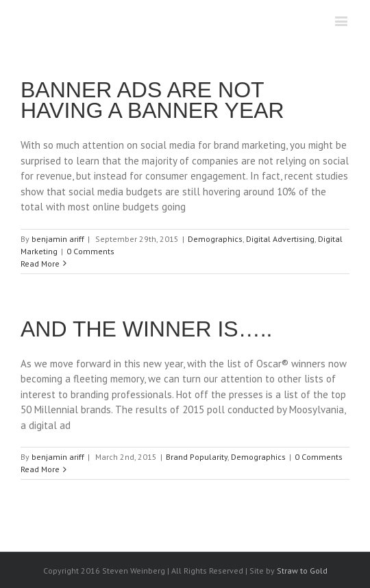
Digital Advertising (280, 239)
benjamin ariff (58, 239)
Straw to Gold (302, 571)
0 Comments (90, 251)
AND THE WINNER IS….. (146, 329)
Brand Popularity (197, 457)
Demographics (215, 239)
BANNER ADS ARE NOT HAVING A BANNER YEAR (152, 100)
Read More (40, 264)
